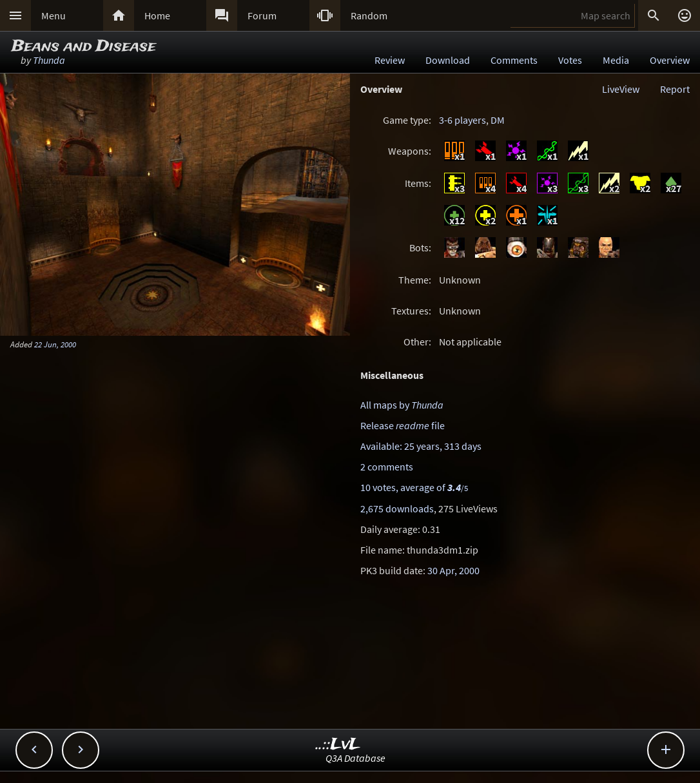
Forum (262, 15)
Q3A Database (355, 758)
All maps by (402, 405)
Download (448, 60)
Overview (670, 60)
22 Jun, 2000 (55, 344)
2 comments (387, 467)
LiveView (621, 89)
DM (498, 120)
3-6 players (462, 120)
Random (369, 15)
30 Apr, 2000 (453, 570)
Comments (514, 60)
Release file (403, 425)
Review (390, 60)
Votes (570, 60)
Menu (53, 15)
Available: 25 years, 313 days (421, 446)
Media (616, 60)
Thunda (49, 60)
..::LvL (338, 745)
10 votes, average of (414, 487)
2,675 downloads (397, 508)
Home (157, 15)
